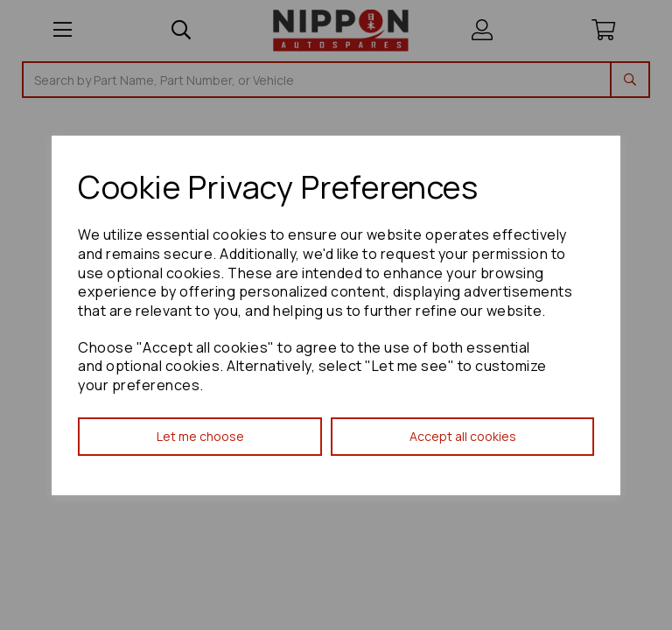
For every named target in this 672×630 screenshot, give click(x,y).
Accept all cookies (463, 436)
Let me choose (200, 436)
